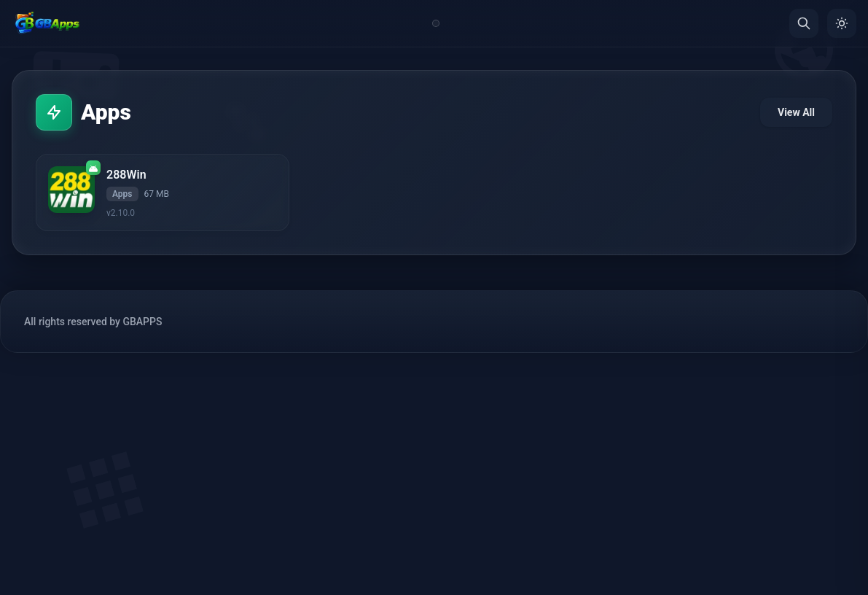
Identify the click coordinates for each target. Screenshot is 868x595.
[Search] (804, 23)
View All (796, 112)
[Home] (47, 23)
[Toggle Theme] (842, 23)
